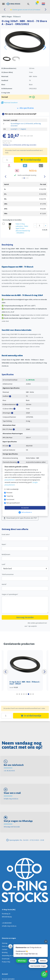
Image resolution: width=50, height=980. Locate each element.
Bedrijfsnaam (6, 554)
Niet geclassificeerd (13, 503)
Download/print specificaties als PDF (20, 518)
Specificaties (8, 374)
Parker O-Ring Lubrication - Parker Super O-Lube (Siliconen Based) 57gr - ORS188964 (23, 228)
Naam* (4, 544)
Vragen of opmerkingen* (10, 594)
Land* (4, 564)
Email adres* (6, 534)
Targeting (10, 496)
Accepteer (25, 508)
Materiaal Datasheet (11, 103)
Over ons (5, 946)
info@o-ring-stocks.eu (11, 799)
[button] (43, 4)
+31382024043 (7, 923)
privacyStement (10, 480)
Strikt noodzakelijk (12, 489)
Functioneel (10, 499)
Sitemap (5, 943)
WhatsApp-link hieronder (12, 827)
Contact (5, 949)
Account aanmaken (8, 979)
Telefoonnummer (8, 574)
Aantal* (4, 584)
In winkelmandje (31, 160)
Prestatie (9, 493)
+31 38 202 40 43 (9, 771)
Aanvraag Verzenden (25, 617)
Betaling (5, 952)
